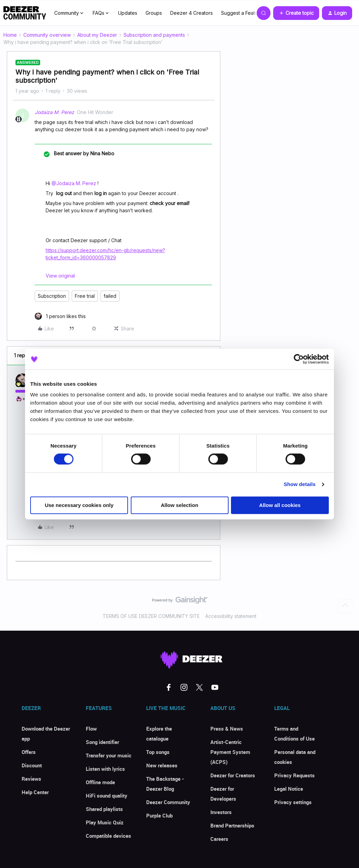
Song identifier (102, 742)
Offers (29, 752)
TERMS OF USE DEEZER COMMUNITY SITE (151, 616)
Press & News (227, 729)
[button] (296, 13)
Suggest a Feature (242, 13)
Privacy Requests (294, 775)
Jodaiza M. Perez (54, 112)
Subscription (52, 296)
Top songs (158, 752)
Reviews (31, 779)
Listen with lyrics (105, 769)
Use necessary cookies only (79, 505)
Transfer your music (109, 755)
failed (110, 296)
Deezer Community (168, 802)
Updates (128, 13)
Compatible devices (108, 836)
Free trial (85, 296)
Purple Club (159, 815)
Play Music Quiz (105, 822)
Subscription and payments (154, 35)
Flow (91, 729)
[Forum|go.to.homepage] (25, 13)
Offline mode (100, 782)
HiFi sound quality (107, 796)
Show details (300, 484)
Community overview (47, 35)
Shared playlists (104, 809)
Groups (154, 13)
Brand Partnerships (232, 825)
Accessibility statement (231, 616)
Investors (221, 812)
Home (10, 35)
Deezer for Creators (233, 775)
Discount (32, 765)
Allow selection (179, 505)
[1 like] (60, 316)
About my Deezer (97, 35)
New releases (162, 765)
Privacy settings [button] (293, 802)
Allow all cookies (280, 505)
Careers (219, 839)
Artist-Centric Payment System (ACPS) (230, 752)
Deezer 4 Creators (192, 13)
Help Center (35, 792)
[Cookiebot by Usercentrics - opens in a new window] (299, 359)
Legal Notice (289, 789)
